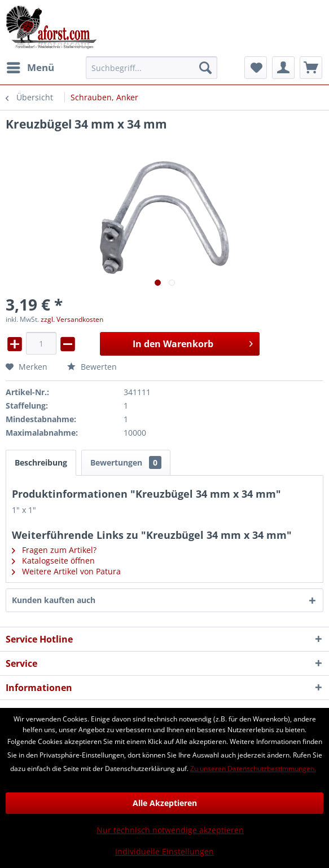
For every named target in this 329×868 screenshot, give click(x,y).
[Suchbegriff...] (152, 68)
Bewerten (92, 367)
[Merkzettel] (256, 68)
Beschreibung (41, 462)
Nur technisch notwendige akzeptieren (170, 830)
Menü (30, 66)
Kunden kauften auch (54, 600)
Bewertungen (126, 462)
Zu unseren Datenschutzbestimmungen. (253, 769)
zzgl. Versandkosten (72, 319)
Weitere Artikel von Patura (66, 571)
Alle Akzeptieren (165, 803)
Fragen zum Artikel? (54, 550)
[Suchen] (205, 68)
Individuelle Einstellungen (164, 851)
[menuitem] (30, 68)
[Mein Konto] (283, 68)
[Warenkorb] (311, 68)
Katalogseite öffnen (53, 561)
